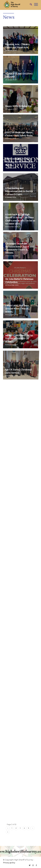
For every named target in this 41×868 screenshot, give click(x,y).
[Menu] (35, 4)
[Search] (30, 4)
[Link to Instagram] (33, 865)
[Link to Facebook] (36, 865)
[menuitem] (30, 4)
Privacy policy (9, 863)
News (9, 17)
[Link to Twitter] (30, 865)
